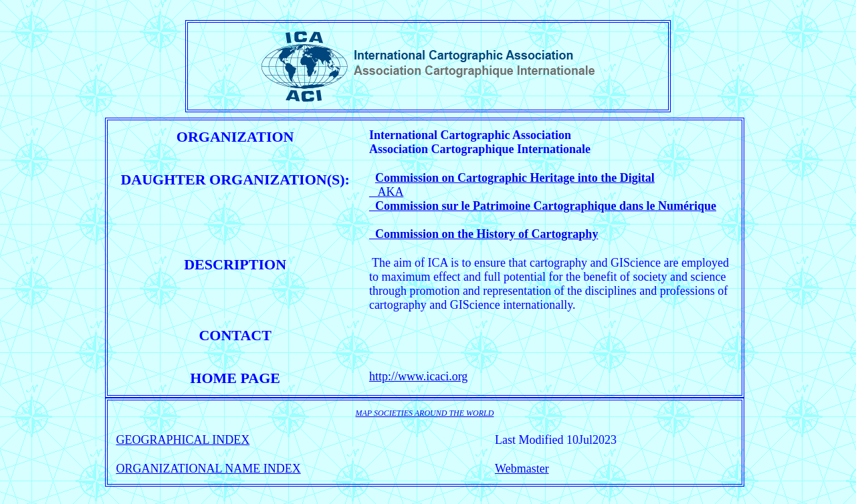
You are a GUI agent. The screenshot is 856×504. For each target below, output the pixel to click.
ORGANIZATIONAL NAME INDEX (208, 469)
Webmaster (522, 469)
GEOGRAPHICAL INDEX (183, 440)
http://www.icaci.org (418, 376)
